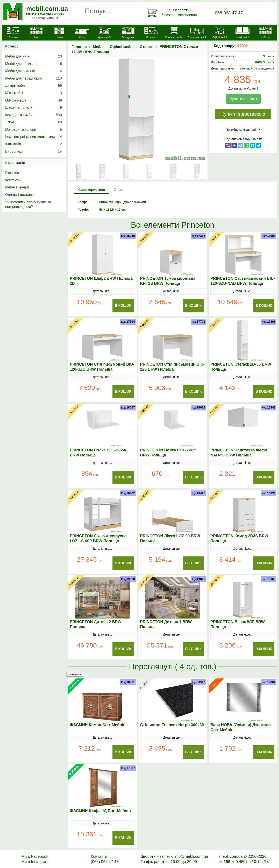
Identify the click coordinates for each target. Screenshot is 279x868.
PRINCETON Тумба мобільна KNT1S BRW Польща (168, 281)
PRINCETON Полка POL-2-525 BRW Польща (168, 453)
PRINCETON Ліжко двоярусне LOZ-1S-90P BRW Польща (98, 538)
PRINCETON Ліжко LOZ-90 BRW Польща (170, 538)
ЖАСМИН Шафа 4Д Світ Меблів (100, 811)
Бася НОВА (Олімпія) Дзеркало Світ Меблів (241, 727)
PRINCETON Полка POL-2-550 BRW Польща (98, 453)
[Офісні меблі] (220, 33)
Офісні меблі (122, 47)
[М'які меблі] (242, 33)
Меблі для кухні (34, 56)
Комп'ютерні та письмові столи (34, 137)
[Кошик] (172, 13)
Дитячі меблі (34, 86)
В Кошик (123, 306)
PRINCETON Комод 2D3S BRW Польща (239, 538)
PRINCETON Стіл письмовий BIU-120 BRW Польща (172, 367)
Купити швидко (243, 99)
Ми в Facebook (35, 856)
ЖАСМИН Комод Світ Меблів (98, 725)
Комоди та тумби (34, 115)
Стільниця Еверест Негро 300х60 (172, 725)
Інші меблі (34, 144)
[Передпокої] (128, 33)
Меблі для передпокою (34, 78)
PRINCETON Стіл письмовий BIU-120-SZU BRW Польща (102, 367)
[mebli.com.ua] (13, 33)
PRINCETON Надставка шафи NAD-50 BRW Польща (239, 453)
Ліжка (34, 122)
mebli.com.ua (47, 9)
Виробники (34, 152)
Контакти (13, 180)
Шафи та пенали (34, 108)
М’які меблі (34, 93)
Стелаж (146, 47)
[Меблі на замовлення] (265, 35)
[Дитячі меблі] (105, 33)
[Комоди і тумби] (174, 33)
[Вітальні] (151, 33)
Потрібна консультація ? (243, 130)
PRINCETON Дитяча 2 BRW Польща (96, 624)
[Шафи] (59, 33)
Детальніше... (102, 291)
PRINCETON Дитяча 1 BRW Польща (166, 624)
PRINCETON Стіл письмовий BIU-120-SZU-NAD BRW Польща (243, 281)
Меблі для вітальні (34, 64)
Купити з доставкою (243, 114)
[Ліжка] (82, 33)
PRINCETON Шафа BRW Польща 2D (101, 281)
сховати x (75, 674)
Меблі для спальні (34, 71)
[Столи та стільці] (197, 33)
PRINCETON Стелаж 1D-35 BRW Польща (241, 367)
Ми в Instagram (35, 862)
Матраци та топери (34, 130)
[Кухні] (36, 33)
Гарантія (12, 173)
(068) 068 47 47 (105, 862)
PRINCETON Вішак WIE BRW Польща (237, 624)
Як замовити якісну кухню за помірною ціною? (28, 204)
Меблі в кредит (17, 187)
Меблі (98, 47)
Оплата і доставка (20, 195)
